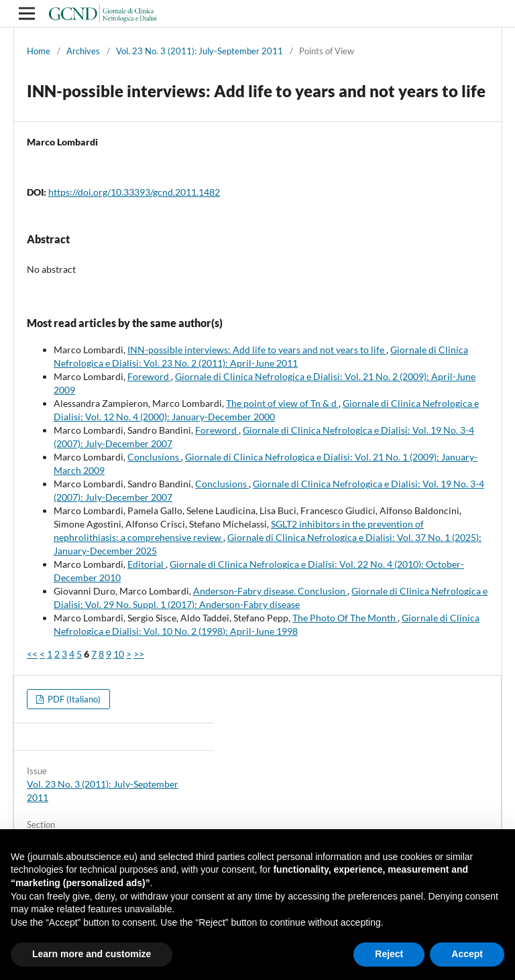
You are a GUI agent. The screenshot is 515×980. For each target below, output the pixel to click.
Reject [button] (389, 954)
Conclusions (154, 457)
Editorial (147, 564)
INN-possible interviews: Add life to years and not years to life (257, 350)
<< (32, 654)
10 (119, 654)
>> (139, 654)
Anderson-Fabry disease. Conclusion (270, 591)
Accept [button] (467, 954)
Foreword (149, 376)
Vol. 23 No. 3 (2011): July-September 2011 (199, 51)
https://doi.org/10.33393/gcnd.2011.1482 (134, 192)
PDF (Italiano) (73, 699)
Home (39, 51)
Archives (83, 51)
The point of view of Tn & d (282, 403)
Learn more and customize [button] (92, 954)
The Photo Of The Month (345, 618)
